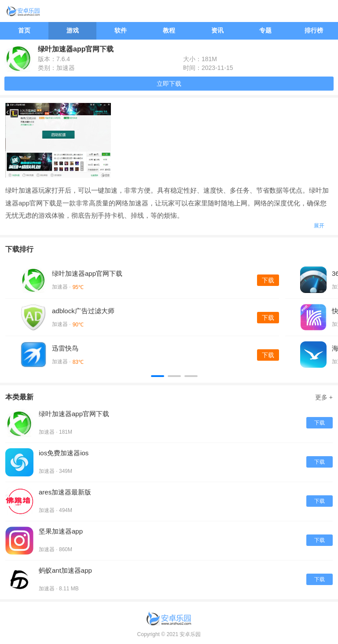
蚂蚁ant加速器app (65, 570)
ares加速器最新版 (65, 492)
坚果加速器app (61, 531)
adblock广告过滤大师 (83, 311)
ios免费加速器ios (64, 453)
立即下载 (169, 84)
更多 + (324, 397)
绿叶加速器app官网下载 (87, 273)
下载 (268, 280)
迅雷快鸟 (65, 348)
